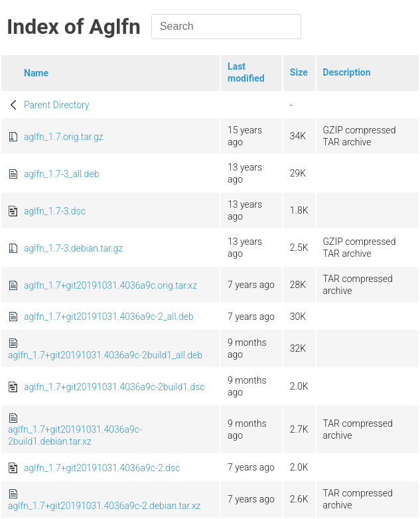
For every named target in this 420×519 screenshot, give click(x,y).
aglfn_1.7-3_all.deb (61, 174)
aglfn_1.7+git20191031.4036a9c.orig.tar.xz (110, 285)
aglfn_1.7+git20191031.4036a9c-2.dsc (102, 468)
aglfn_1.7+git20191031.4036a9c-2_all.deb (109, 317)
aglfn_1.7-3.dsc (55, 211)
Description (347, 72)
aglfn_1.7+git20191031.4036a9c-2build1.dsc (114, 387)
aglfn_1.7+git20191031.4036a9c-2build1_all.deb (105, 355)
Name (36, 73)
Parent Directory (57, 105)
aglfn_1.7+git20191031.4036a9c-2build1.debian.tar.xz (75, 435)
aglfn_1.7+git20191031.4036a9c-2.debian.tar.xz (104, 506)
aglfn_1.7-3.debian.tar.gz (73, 248)
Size (299, 72)
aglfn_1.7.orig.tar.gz (64, 137)
